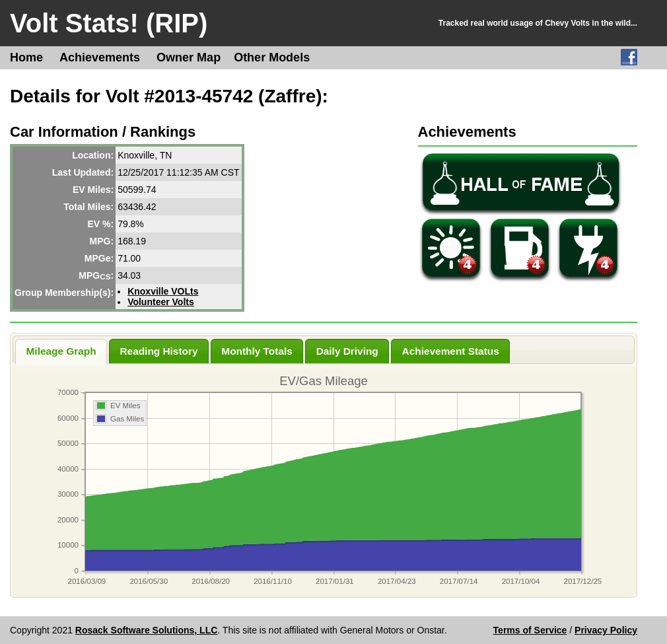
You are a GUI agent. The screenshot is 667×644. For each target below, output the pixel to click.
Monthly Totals (257, 351)
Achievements (100, 57)
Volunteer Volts (161, 302)
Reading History (158, 351)
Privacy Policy (606, 630)
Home (26, 57)
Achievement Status (451, 351)
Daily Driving (347, 351)
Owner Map (189, 57)
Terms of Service (530, 630)
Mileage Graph (61, 351)
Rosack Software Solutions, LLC (146, 630)
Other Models (272, 57)
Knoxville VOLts (163, 291)
